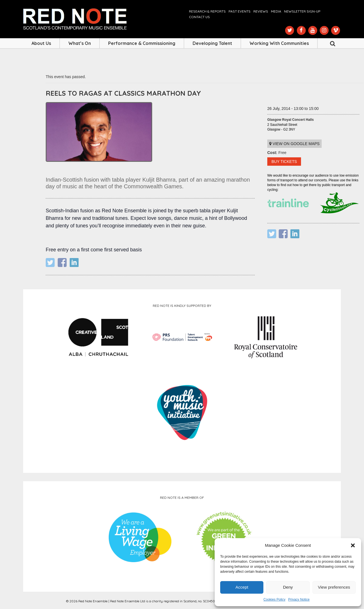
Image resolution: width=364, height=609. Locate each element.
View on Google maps (294, 144)
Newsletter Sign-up (302, 11)
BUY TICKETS (284, 162)
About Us (41, 43)
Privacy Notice (299, 600)
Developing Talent (212, 43)
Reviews (261, 11)
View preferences (334, 587)
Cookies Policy (274, 600)
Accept (242, 587)
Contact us (199, 17)
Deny (288, 587)
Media (276, 11)
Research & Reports (207, 11)
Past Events (240, 11)
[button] (353, 545)
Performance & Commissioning (142, 43)
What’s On (80, 43)
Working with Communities (279, 43)
